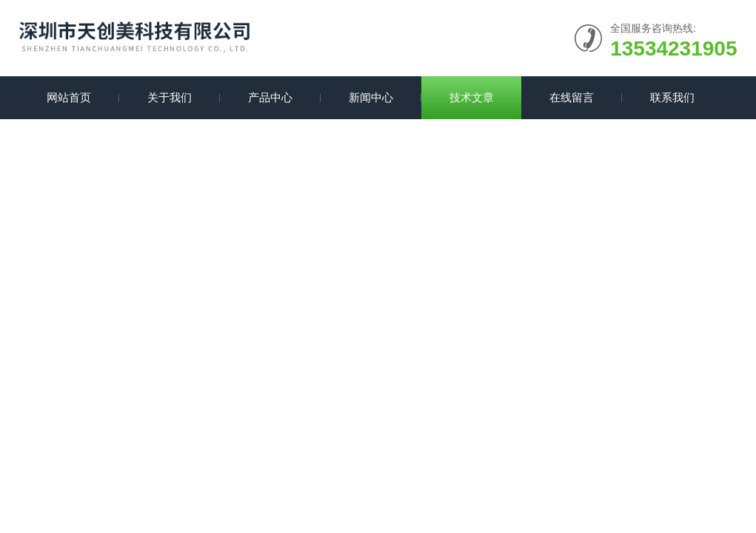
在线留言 (572, 97)
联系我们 (672, 97)
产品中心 (270, 97)
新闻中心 (371, 97)
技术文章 (472, 97)
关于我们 (170, 97)
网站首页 (69, 97)
